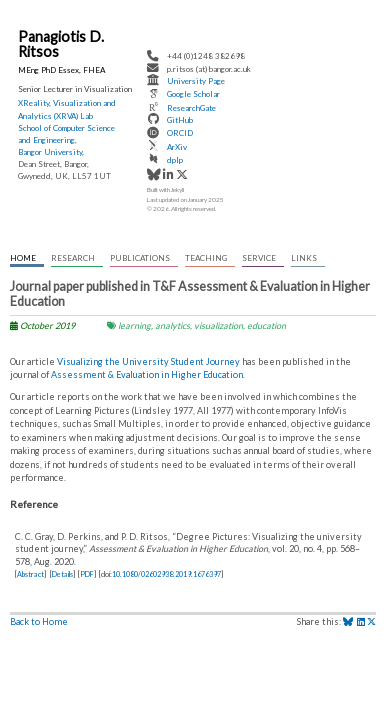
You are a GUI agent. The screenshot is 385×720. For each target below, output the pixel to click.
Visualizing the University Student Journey (148, 361)
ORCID (180, 134)
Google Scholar (193, 95)
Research (73, 258)
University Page (196, 81)
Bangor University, (51, 152)
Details (62, 574)
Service (259, 258)
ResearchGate (191, 108)
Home (23, 258)
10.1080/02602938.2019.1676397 (166, 574)
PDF (87, 574)
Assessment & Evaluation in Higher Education (147, 374)
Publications (140, 258)
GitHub (180, 120)
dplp (175, 160)
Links (304, 258)
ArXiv (177, 147)
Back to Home (39, 621)
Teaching (206, 258)
